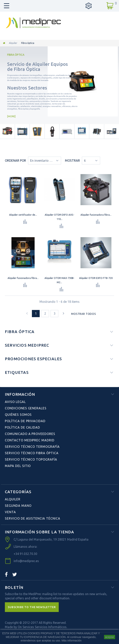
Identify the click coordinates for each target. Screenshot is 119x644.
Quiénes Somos (18, 415)
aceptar (110, 637)
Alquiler (13, 43)
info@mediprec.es (26, 561)
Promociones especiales (33, 359)
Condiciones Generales (26, 408)
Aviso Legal (15, 402)
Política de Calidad (22, 427)
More (11, 116)
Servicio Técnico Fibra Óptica (32, 453)
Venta (10, 512)
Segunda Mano (18, 506)
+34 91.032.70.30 (25, 554)
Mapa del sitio (18, 466)
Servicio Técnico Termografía (32, 447)
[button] (32, 607)
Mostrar (72, 161)
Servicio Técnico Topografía (31, 459)
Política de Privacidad (25, 421)
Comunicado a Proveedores (30, 434)
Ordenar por (15, 161)
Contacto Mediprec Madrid (30, 440)
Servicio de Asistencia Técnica (33, 518)
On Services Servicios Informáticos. (42, 627)
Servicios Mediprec (27, 345)
